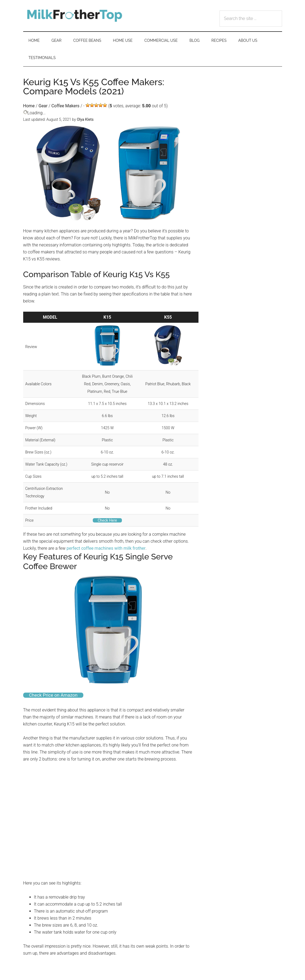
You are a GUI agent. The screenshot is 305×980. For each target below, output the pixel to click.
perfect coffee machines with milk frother (106, 548)
